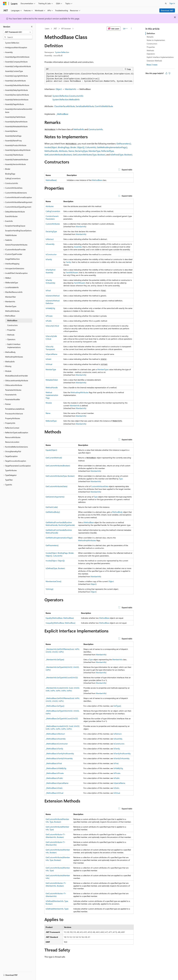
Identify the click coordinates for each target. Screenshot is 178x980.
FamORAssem (80, 283)
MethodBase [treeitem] (12, 320)
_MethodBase (62, 114)
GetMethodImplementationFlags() (112, 147)
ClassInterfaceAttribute (65, 106)
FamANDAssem (72, 272)
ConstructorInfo (96, 129)
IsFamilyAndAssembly (122, 753)
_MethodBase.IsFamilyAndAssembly (60, 753)
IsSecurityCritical (52, 326)
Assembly (78, 247)
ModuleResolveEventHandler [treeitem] (17, 376)
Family (68, 262)
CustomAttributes (53, 224)
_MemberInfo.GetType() (55, 659)
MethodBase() (51, 180)
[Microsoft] (5, 4)
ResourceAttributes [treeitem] (13, 437)
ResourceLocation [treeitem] (12, 442)
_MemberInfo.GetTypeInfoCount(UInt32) (62, 677)
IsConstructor (51, 254)
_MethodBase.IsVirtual (54, 793)
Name (71, 151)
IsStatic (49, 359)
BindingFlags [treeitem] (10, 174)
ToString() (49, 589)
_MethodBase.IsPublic (54, 778)
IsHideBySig (50, 308)
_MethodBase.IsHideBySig (56, 768)
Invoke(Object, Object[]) (55, 561)
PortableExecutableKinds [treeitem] (15, 409)
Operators (151, 54)
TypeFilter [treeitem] (9, 480)
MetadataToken (52, 380)
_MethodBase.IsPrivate (55, 773)
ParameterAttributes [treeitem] (13, 390)
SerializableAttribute (85, 106)
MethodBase (97, 180)
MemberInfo (71, 89)
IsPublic (49, 321)
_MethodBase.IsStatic (54, 788)
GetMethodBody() (53, 512)
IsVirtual (49, 364)
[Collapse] (32, 27)
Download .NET (167, 10)
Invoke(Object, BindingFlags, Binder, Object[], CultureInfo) (70, 147)
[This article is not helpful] (169, 73)
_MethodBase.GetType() (55, 706)
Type (121, 479)
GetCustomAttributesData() (57, 486)
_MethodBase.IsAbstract (55, 734)
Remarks (150, 37)
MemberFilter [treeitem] (11, 297)
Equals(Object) (51, 450)
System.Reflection (62, 52)
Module (49, 403)
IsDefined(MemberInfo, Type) (57, 909)
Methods (150, 50)
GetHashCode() (52, 507)
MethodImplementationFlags (52, 395)
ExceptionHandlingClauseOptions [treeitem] (18, 231)
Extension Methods (154, 61)
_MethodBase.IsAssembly (56, 739)
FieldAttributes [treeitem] (11, 235)
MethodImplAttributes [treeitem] (14, 357)
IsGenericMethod (53, 296)
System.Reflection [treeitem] (12, 43)
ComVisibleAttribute (104, 106)
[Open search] (166, 4)
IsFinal (48, 290)
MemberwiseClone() (53, 581)
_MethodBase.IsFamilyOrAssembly (59, 758)
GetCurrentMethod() (54, 458)
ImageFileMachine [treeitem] (12, 259)
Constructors (152, 44)
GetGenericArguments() (55, 497)
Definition (151, 33)
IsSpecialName (51, 354)
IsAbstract (50, 239)
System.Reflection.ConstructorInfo (68, 96)
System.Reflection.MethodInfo (66, 99)
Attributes (63, 151)
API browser (66, 28)
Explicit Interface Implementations (160, 57)
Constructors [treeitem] (12, 325)
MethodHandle (51, 151)
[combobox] (18, 32)
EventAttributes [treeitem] (11, 216)
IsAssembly (50, 244)
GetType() (117, 706)
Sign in (172, 3)
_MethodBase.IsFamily (54, 749)
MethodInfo (79, 129)
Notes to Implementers (156, 40)
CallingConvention (53, 211)
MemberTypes (103, 369)
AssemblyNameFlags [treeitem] (13, 136)
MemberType (94, 151)
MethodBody (117, 512)
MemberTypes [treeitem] (11, 306)
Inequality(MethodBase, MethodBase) (60, 623)
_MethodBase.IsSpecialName (57, 783)
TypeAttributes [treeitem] (11, 470)
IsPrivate (49, 316)
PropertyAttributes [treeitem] (13, 418)
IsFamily (49, 259)
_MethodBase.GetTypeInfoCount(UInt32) (62, 718)
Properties (151, 47)
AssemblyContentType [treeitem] (14, 71)
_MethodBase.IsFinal (54, 763)
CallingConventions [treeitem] (13, 178)
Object (59, 89)
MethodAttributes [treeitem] (12, 311)
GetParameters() (124, 144)
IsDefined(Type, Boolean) (121, 155)
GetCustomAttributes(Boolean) (58, 155)
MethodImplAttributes (80, 392)
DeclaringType (81, 151)
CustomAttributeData (100, 486)
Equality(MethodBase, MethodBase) (60, 618)
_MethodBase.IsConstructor (57, 744)
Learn (47, 28)
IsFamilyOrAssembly (121, 758)
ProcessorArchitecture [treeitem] (14, 414)
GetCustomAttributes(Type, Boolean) (89, 155)
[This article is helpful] (166, 73)
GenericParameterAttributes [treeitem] (16, 245)
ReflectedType (108, 151)
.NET (55, 28)
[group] (89, 78)
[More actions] (131, 29)
